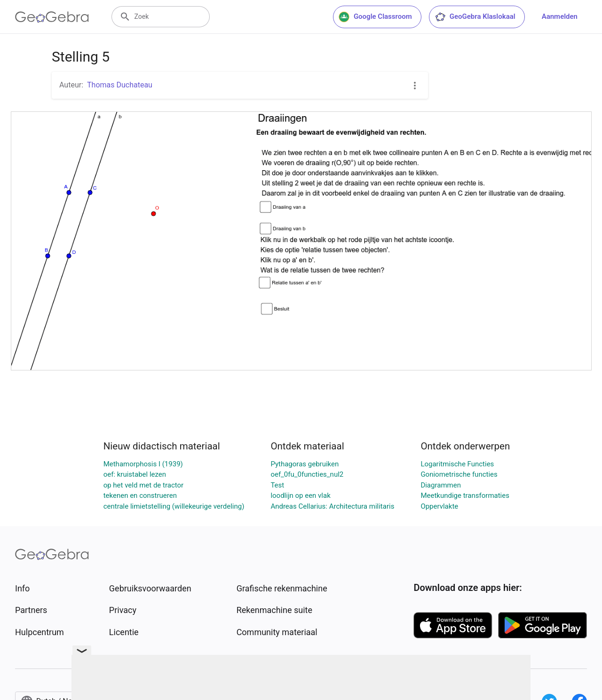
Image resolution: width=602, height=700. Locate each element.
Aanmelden (560, 16)
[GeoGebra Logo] (52, 17)
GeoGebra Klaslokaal (475, 17)
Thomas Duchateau (120, 85)
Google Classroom (375, 17)
